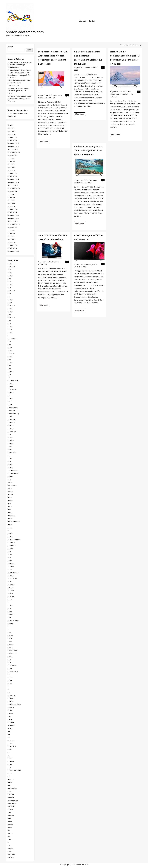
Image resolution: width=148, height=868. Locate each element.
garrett (10, 528)
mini (9, 662)
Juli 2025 (11, 158)
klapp (10, 611)
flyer (9, 504)
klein (9, 617)
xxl (9, 845)
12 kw (10, 270)
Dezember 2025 (13, 143)
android (10, 387)
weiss (10, 821)
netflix (10, 677)
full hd (10, 519)
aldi (9, 378)
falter (10, 489)
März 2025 (11, 170)
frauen (10, 513)
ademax (11, 372)
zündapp (11, 857)
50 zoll (10, 351)
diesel (10, 447)
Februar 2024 (12, 209)
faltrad (10, 492)
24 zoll (10, 300)
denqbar (11, 441)
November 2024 (13, 182)
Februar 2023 (12, 245)
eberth (10, 465)
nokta (10, 680)
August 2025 (12, 155)
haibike (10, 555)
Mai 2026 (11, 128)
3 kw (9, 315)
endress (11, 477)
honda (10, 581)
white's (10, 824)
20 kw (10, 282)
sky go (10, 758)
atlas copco (12, 390)
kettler (10, 599)
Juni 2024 (11, 197)
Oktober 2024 (13, 185)
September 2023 (14, 224)
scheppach (12, 746)
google (10, 534)
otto (9, 692)
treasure (11, 794)
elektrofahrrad (13, 474)
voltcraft (11, 815)
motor (10, 668)
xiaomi (10, 839)
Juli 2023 (11, 230)
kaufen (10, 593)
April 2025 (11, 167)
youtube (11, 848)
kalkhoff (11, 590)
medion (10, 656)
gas (9, 531)
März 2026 (11, 134)
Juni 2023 (11, 233)
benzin (10, 402)
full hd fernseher (14, 522)
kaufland (11, 596)
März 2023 (11, 242)
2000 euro (11, 291)
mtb (9, 674)
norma (10, 683)
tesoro (10, 782)
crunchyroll (12, 432)
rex (9, 734)
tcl (9, 776)
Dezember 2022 (13, 251)
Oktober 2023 (13, 221)
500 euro (11, 354)
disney (10, 450)
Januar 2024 (12, 212)
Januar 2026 (12, 140)
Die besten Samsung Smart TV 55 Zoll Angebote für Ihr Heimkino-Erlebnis (88, 150)
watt (9, 818)
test (9, 785)
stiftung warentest (14, 770)
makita (10, 635)
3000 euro (11, 318)
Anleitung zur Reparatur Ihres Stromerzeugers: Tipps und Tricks (18, 91)
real (9, 731)
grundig (10, 549)
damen (10, 438)
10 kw (10, 264)
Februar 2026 (12, 137)
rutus (10, 737)
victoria (10, 809)
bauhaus (11, 393)
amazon (11, 384)
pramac (10, 713)
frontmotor (12, 516)
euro (9, 480)
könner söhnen (13, 620)
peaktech (11, 698)
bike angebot (12, 408)
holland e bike (13, 578)
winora (10, 833)
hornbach (11, 584)
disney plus (12, 453)
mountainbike (13, 671)
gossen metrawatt (14, 540)
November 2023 (13, 218)
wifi (9, 830)
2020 (9, 294)
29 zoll (10, 312)
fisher (10, 498)
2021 (9, 297)
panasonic (11, 695)
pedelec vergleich (14, 704)
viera (9, 812)
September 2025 (14, 152)
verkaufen (11, 806)
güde (9, 552)
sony (9, 767)
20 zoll (10, 285)
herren (10, 569)
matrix (10, 647)
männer (10, 644)
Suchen (10, 47)
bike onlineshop (13, 414)
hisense (11, 575)
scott (10, 749)
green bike (12, 543)
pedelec (11, 701)
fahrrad (10, 483)
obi (9, 686)
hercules (11, 567)
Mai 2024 (11, 200)
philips (10, 710)
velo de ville (12, 803)
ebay (9, 462)
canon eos (11, 420)
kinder (10, 605)
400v (9, 324)
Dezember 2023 (13, 215)
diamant (11, 444)
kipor (9, 608)
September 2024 (14, 188)
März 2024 (11, 206)
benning (11, 399)
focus (10, 507)
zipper (10, 851)
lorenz (10, 632)
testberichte (12, 788)
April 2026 (11, 131)
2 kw (9, 279)
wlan (9, 836)
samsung (113, 94)
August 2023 (12, 227)
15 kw (10, 273)
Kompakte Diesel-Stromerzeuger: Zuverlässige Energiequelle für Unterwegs (20, 99)
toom (9, 791)
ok (9, 689)
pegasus (11, 707)
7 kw (9, 366)
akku (9, 375)
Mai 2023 (11, 236)
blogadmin (42, 95)
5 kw (9, 345)
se (9, 752)
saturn (120, 94)
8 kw (9, 369)
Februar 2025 (12, 173)
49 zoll (10, 333)
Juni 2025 (11, 161)
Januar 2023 (12, 248)
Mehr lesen (44, 142)
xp (8, 842)
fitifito (10, 501)
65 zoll (41, 98)
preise (10, 719)
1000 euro (11, 267)
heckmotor (12, 564)
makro (10, 638)
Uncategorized (54, 262)
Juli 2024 (11, 194)
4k (9, 336)
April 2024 (11, 203)
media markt (12, 650)
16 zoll (10, 276)
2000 (9, 288)
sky (9, 755)
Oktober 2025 (13, 149)
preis (9, 716)
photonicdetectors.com (25, 32)
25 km (10, 303)
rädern (10, 728)
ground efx (12, 546)
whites (10, 827)
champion (11, 423)
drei (9, 456)
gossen (10, 537)
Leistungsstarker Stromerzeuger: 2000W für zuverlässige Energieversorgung (20, 65)
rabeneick (11, 725)
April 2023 (11, 239)
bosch (10, 417)
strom (10, 773)
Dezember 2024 (13, 179)
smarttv (87, 68)
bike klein (11, 411)
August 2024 (12, 191)
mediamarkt (12, 653)
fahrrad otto (12, 486)
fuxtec (10, 525)
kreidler (10, 623)
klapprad (11, 614)
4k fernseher (53, 95)
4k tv (60, 95)
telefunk (11, 779)
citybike (11, 426)
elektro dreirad (13, 471)
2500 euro (11, 306)
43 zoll (123, 92)
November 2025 (13, 146)
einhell (10, 468)
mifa (9, 659)
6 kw (9, 360)
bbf (9, 396)
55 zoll (87, 180)
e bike (10, 459)
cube (9, 435)
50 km (10, 348)
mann (10, 641)
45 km (10, 330)
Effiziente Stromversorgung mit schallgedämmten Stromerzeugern (19, 83)
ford (9, 510)
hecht (10, 561)
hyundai (11, 587)
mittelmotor (12, 665)
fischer (10, 495)
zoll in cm (11, 854)
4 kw (9, 321)
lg (8, 629)
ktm (9, 626)
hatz (9, 558)
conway (10, 429)
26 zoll (10, 309)
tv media (11, 797)
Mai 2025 (11, 164)
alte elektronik (13, 381)
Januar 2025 (12, 176)
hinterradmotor (13, 572)
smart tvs (11, 761)
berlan (10, 405)
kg (9, 602)
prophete (11, 722)
